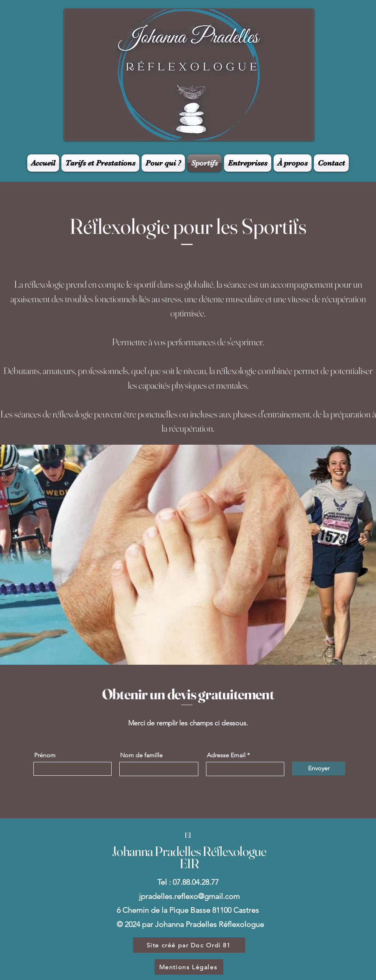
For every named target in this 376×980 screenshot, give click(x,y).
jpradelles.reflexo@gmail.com (189, 896)
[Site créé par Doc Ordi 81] (189, 945)
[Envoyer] (319, 768)
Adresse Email (226, 755)
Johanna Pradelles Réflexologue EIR (189, 857)
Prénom (45, 755)
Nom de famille (141, 755)
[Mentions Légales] (189, 967)
